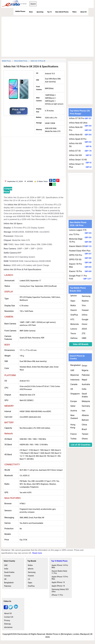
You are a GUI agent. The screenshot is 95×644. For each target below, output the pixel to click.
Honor (85, 324)
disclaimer (8, 627)
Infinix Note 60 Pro (76, 129)
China (84, 425)
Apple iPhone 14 (58, 586)
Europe (74, 401)
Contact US (9, 617)
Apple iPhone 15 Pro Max (60, 578)
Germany (86, 406)
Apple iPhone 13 (58, 582)
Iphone (74, 296)
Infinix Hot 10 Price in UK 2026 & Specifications (31, 66)
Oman (84, 366)
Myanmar (75, 375)
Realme (85, 301)
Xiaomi (74, 310)
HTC (72, 319)
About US (84, 12)
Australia (86, 384)
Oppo (73, 301)
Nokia (73, 305)
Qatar (73, 406)
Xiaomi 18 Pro (76, 271)
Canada (74, 384)
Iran (83, 411)
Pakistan (86, 375)
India (84, 389)
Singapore (75, 394)
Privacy (7, 620)
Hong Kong (73, 426)
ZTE (84, 333)
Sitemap (7, 624)
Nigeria (85, 370)
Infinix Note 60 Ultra (78, 123)
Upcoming (40, 12)
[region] (47, 36)
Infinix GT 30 (75, 151)
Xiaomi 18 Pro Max (76, 265)
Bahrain (85, 420)
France (73, 434)
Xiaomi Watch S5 (77, 246)
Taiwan (85, 434)
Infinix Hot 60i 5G (75, 145)
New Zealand (74, 417)
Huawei (85, 310)
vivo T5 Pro (74, 234)
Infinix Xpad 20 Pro (78, 139)
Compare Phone (8, 190)
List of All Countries (81, 445)
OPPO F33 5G (75, 260)
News (31, 12)
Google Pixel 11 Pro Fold (78, 277)
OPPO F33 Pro (76, 255)
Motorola (75, 324)
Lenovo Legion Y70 (78, 230)
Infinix (85, 315)
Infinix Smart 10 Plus (76, 166)
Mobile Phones (20, 11)
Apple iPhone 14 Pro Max (60, 566)
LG (29, 579)
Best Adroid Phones (62, 12)
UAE (72, 370)
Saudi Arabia (85, 395)
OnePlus (74, 315)
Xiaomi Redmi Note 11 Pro (59, 572)
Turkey (73, 439)
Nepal (84, 380)
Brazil (84, 429)
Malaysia (86, 401)
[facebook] (6, 609)
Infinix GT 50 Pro (77, 118)
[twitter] (11, 609)
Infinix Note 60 (76, 135)
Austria (74, 411)
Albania (85, 415)
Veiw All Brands (81, 344)
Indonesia (75, 380)
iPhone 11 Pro (57, 595)
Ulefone (74, 338)
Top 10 (49, 12)
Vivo (84, 305)
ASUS (84, 329)
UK (72, 389)
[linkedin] (16, 609)
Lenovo (74, 329)
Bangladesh (76, 365)
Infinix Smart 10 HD (78, 160)
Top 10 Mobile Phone (59, 561)
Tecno (73, 333)
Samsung (86, 296)
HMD (84, 338)
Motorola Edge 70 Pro (76, 240)
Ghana (85, 439)
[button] (51, 180)
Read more (37, 553)
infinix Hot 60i (75, 155)
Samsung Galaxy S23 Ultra (60, 590)
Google (85, 319)
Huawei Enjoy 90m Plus (80, 251)
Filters (74, 12)
